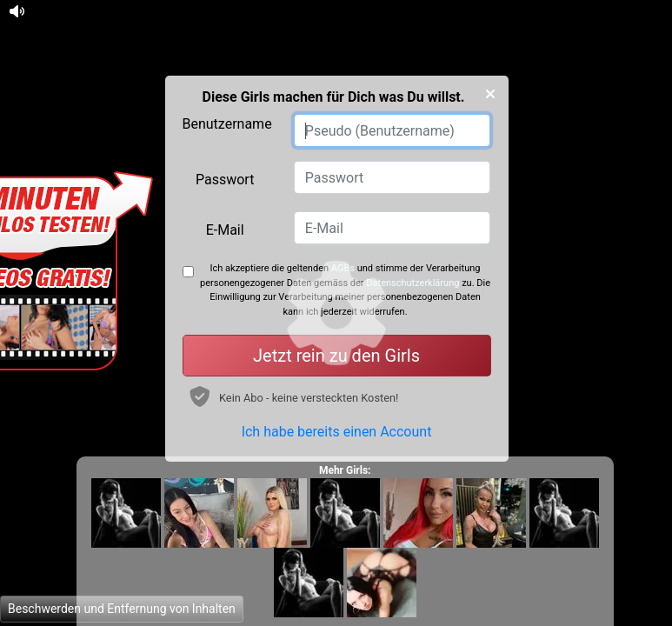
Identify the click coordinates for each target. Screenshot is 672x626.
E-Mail (225, 230)
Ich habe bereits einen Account (337, 432)
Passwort (225, 180)
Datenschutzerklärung (413, 283)
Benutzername (227, 124)
